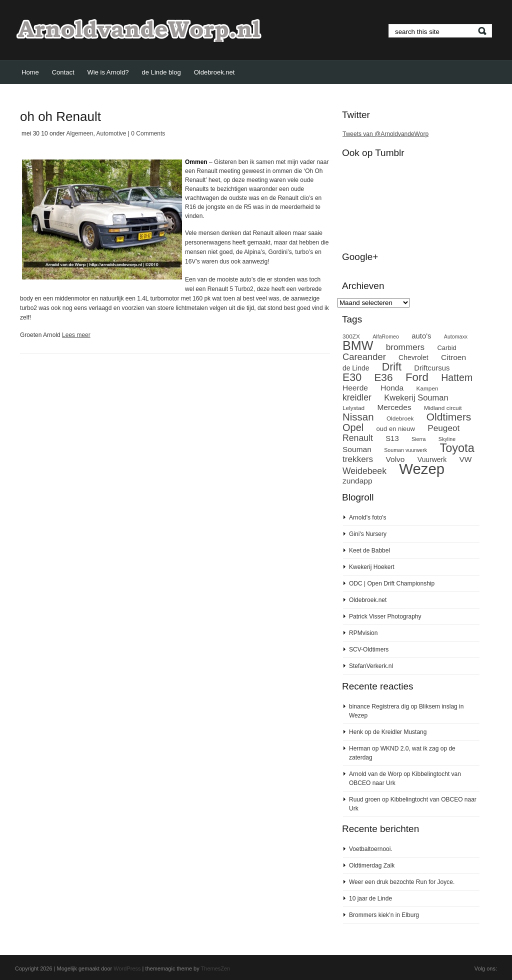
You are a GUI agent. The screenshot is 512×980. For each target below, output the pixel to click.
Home (30, 72)
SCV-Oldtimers (369, 649)
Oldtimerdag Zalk (372, 865)
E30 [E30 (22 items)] (352, 377)
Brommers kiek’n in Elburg (384, 915)
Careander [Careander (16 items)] (364, 357)
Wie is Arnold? (108, 72)
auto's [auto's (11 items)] (421, 336)
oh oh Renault (60, 116)
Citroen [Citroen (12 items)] (453, 357)
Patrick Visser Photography (385, 616)
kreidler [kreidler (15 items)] (357, 397)
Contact (63, 72)
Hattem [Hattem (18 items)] (457, 377)
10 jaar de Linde (370, 898)
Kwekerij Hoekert (372, 567)
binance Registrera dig (379, 706)
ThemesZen (216, 968)
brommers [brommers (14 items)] (405, 347)
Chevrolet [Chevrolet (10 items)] (413, 357)
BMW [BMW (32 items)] (358, 345)
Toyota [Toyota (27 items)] (457, 448)
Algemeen (79, 133)
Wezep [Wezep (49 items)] (422, 469)
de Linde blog (161, 72)
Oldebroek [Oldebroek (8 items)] (400, 418)
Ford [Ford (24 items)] (417, 377)
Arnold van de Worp (375, 774)
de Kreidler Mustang (400, 732)
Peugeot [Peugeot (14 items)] (443, 428)
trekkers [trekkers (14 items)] (358, 459)
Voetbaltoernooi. (371, 849)
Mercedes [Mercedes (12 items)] (394, 407)
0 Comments (148, 133)
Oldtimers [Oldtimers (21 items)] (449, 417)
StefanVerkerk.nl (371, 666)
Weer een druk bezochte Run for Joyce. (402, 882)
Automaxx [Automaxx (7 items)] (456, 336)
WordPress (127, 968)
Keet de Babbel (369, 550)
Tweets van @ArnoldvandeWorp (385, 134)
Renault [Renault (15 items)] (358, 438)
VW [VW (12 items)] (466, 459)
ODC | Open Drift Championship (392, 583)
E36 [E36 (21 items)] (383, 377)
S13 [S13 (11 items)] (392, 438)
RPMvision (363, 633)
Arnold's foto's (368, 517)
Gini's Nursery (368, 534)
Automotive (111, 133)
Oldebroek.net (214, 72)
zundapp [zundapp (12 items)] (357, 481)
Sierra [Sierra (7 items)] (418, 439)
